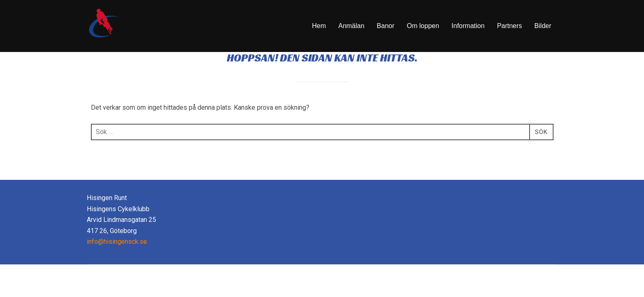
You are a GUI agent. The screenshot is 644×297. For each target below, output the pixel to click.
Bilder (543, 26)
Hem (319, 26)
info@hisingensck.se (117, 263)
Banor (386, 26)
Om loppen (423, 26)
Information (468, 26)
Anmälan (351, 26)
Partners (509, 26)
